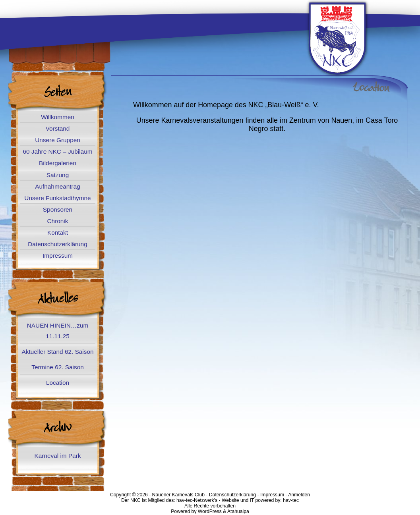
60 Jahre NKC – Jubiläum (57, 151)
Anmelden (299, 495)
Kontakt (58, 232)
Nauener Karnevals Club (178, 495)
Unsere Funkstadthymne (57, 198)
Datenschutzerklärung (57, 244)
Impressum (58, 256)
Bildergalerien (58, 163)
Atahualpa (238, 511)
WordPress (210, 511)
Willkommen (58, 117)
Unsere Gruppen (58, 140)
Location (58, 383)
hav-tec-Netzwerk (195, 500)
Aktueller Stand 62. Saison (57, 352)
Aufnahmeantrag (58, 186)
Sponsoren (58, 209)
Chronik (58, 221)
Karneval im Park (58, 456)
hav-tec (291, 500)
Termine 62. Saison (57, 367)
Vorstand (58, 128)
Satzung (58, 175)
